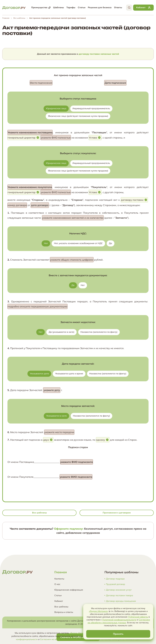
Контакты (59, 579)
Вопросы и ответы (64, 612)
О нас (57, 584)
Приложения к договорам (117, 513)
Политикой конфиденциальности (119, 620)
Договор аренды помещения (121, 601)
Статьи (81, 7)
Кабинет (59, 601)
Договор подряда (115, 579)
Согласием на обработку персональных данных (65, 639)
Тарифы (71, 7)
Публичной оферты (138, 617)
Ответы (118, 7)
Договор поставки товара (120, 595)
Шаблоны (58, 7)
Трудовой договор (116, 584)
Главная (6, 18)
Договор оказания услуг (119, 590)
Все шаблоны (19, 18)
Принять (118, 634)
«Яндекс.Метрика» (79, 633)
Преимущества (41, 7)
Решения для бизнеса (99, 7)
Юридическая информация (69, 590)
